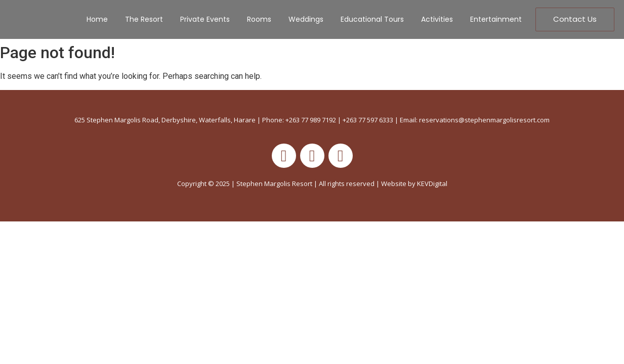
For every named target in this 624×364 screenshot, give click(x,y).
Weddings (306, 19)
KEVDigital (432, 184)
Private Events (205, 19)
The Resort (144, 19)
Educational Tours (372, 19)
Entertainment (496, 19)
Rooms (259, 19)
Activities (437, 19)
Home (97, 19)
